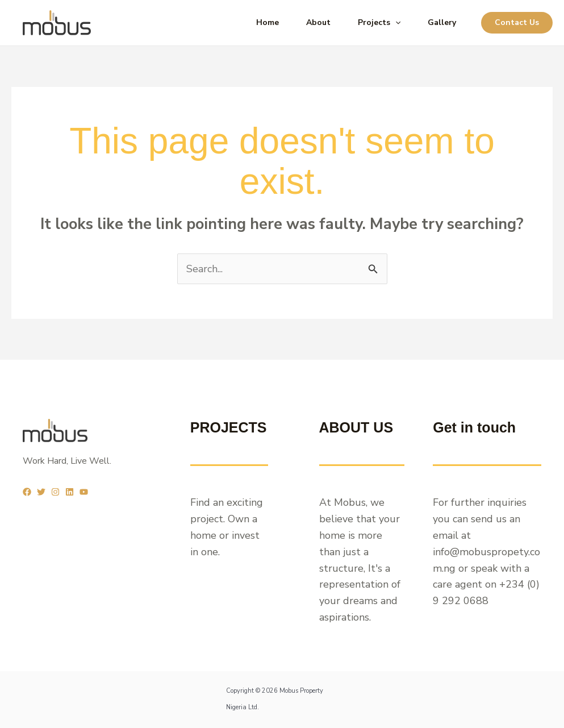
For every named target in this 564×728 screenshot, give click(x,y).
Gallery (442, 22)
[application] (395, 23)
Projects (379, 23)
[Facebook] (27, 492)
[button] (517, 23)
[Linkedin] (70, 492)
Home (268, 22)
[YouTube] (84, 492)
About (318, 22)
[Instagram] (55, 492)
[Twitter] (41, 492)
